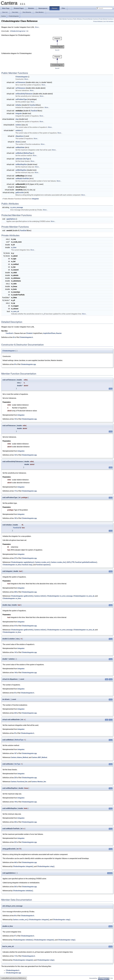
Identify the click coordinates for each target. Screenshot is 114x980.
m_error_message (17, 207)
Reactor (59, 333)
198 (15, 802)
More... (37, 27)
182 (15, 518)
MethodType (28, 153)
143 (15, 652)
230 (15, 778)
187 (15, 753)
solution (18, 125)
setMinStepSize (21, 170)
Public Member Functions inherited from (20, 199)
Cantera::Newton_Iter (39, 782)
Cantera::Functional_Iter (19, 782)
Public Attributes (78, 19)
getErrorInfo (20, 193)
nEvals (18, 142)
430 (15, 713)
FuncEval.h (10, 333)
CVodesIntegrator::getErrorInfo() (22, 596)
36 (14, 337)
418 (15, 626)
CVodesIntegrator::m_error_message (60, 596)
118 (15, 956)
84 (15, 916)
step (17, 119)
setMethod (19, 153)
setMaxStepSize (21, 164)
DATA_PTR (71, 562)
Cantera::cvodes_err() (43, 562)
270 (15, 558)
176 (15, 491)
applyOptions (11, 219)
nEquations (19, 136)
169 (15, 455)
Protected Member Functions (91, 19)
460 (15, 862)
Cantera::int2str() (40, 596)
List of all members (108, 21)
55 (15, 693)
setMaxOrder (20, 147)
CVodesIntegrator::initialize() (23, 891)
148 (15, 673)
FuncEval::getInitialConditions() (86, 562)
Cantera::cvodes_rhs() (58, 562)
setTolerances (20, 82)
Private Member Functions (106, 19)
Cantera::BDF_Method (39, 757)
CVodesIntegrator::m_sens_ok (84, 596)
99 (15, 364)
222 (15, 842)
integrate (19, 113)
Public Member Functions (66, 19)
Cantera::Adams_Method (19, 757)
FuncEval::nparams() (43, 565)
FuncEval (33, 105)
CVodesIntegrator (14, 16)
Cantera (4, 16)
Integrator (35, 199)
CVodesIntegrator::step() (46, 866)
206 (15, 822)
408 (15, 592)
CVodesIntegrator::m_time (12, 565)
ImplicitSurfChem (49, 333)
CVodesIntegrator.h (19, 31)
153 (15, 419)
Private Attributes (98, 21)
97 (15, 936)
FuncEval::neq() (27, 565)
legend (57, 50)
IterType (27, 159)
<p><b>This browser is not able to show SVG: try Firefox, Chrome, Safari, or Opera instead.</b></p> (57, 43)
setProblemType (21, 99)
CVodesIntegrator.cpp (28, 364)
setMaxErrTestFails (22, 179)
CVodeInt (29, 333)
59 (15, 733)
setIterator (19, 159)
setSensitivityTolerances (24, 94)
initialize (18, 105)
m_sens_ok (15, 311)
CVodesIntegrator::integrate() (23, 866)
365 (15, 887)
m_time (14, 247)
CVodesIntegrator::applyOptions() (22, 562)
